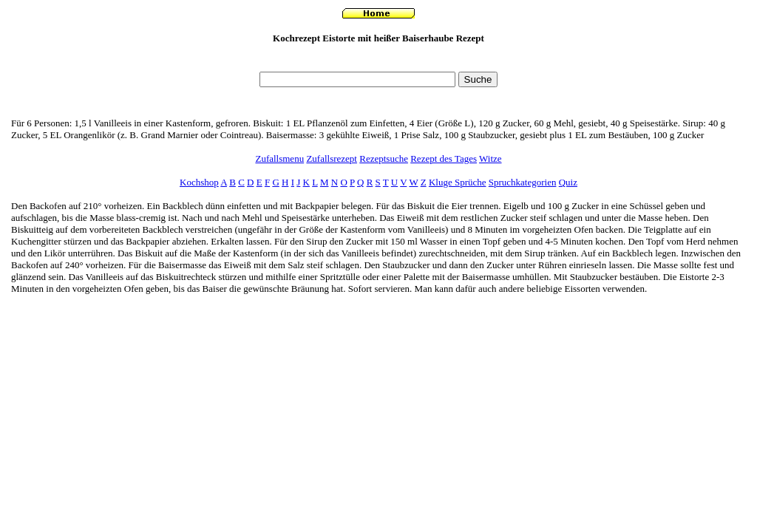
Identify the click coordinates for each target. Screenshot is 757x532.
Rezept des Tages (444, 158)
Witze (490, 158)
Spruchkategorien (523, 182)
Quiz (568, 182)
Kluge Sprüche (458, 182)
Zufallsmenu (279, 158)
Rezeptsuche (384, 158)
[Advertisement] (378, 62)
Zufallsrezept (332, 158)
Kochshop (199, 182)
